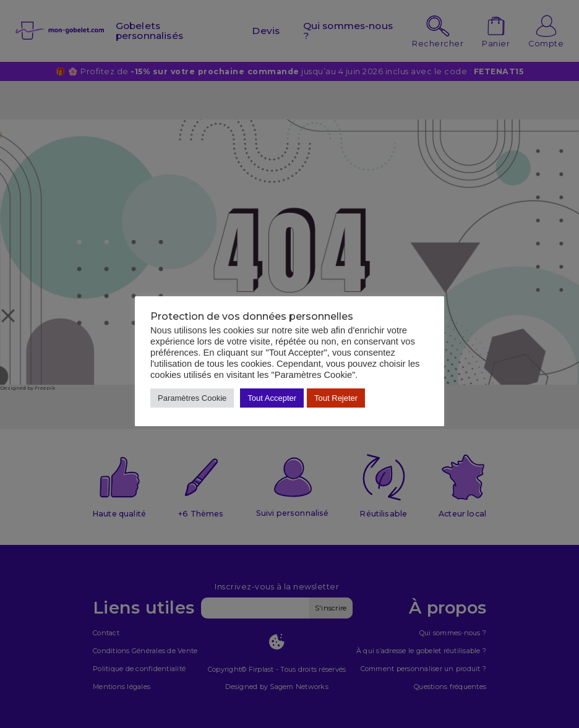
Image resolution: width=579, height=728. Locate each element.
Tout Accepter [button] (272, 398)
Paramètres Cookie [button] (192, 398)
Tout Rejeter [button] (336, 398)
